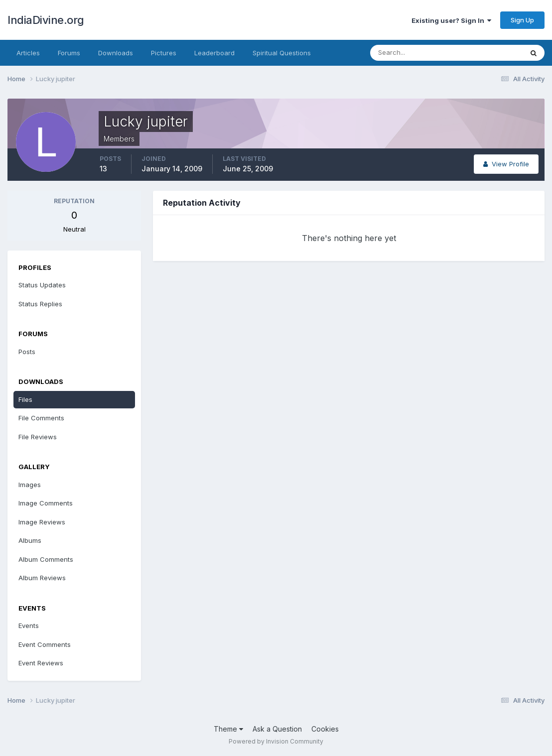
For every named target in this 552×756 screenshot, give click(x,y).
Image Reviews (42, 522)
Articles (28, 53)
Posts (27, 352)
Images (30, 485)
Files (25, 399)
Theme (228, 729)
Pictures (164, 53)
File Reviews (38, 437)
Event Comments (45, 644)
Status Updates (42, 285)
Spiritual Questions (282, 53)
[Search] (414, 53)
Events (29, 626)
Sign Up (522, 20)
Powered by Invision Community (276, 741)
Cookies (325, 729)
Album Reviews (42, 578)
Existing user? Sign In (451, 20)
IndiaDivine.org (46, 20)
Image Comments (46, 503)
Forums (69, 53)
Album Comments (46, 559)
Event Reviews (41, 663)
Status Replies (40, 304)
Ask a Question (277, 729)
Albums (30, 540)
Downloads (116, 53)
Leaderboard (214, 53)
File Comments (41, 418)
